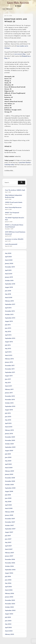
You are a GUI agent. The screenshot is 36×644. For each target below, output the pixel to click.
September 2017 (10, 304)
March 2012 (9, 355)
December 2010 (10, 396)
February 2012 (9, 359)
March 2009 (9, 468)
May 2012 (8, 349)
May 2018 (8, 294)
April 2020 (8, 257)
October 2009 (9, 444)
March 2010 (9, 427)
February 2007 (9, 553)
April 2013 (8, 335)
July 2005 (8, 617)
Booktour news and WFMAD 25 (16, 20)
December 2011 (10, 366)
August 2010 (9, 410)
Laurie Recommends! (11, 244)
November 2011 (10, 369)
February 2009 (10, 471)
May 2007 (8, 542)
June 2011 (8, 379)
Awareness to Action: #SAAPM (14, 239)
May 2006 (8, 583)
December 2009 (10, 437)
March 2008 (9, 508)
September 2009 (10, 447)
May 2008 (8, 502)
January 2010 (9, 434)
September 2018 (10, 284)
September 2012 (10, 338)
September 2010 (10, 406)
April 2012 (8, 352)
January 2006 (9, 597)
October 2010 (9, 403)
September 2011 (10, 372)
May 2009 (8, 461)
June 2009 (8, 457)
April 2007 (8, 546)
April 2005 (8, 628)
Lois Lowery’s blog (20, 54)
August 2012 (9, 342)
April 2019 (8, 270)
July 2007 (8, 536)
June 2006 (8, 580)
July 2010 (8, 413)
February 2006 (10, 593)
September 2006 (10, 570)
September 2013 (10, 318)
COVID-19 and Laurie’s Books (14, 202)
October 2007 (9, 525)
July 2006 (8, 576)
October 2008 (9, 485)
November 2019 (10, 267)
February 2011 (9, 389)
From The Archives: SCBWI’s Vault (15, 190)
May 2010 (8, 420)
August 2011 (9, 376)
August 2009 (9, 451)
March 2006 (9, 590)
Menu (18, 6)
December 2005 (10, 600)
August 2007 (9, 532)
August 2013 (9, 321)
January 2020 (9, 264)
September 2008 (10, 488)
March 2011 (9, 386)
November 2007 (10, 522)
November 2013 (10, 311)
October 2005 (9, 607)
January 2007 (9, 556)
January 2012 (9, 362)
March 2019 (9, 274)
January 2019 (9, 277)
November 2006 (10, 563)
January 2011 (9, 393)
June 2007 (8, 539)
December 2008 (10, 478)
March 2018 (9, 298)
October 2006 (9, 566)
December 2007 (10, 519)
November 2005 (10, 604)
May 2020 (8, 253)
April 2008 (8, 505)
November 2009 (10, 440)
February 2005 (10, 634)
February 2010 (9, 430)
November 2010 (10, 400)
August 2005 (9, 614)
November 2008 (10, 481)
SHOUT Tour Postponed (12, 213)
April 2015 (8, 308)
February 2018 (9, 301)
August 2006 (9, 573)
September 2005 (10, 610)
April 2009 (8, 464)
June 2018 (8, 291)
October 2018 (9, 281)
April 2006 (8, 587)
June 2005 (8, 621)
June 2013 (8, 328)
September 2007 (10, 529)
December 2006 (10, 559)
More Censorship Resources (13, 207)
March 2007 (9, 549)
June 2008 (8, 498)
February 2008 (9, 512)
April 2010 (8, 423)
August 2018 (9, 287)
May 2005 (8, 624)
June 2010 (8, 417)
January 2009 (9, 474)
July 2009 (8, 454)
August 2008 (9, 491)
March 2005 (9, 631)
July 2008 (8, 495)
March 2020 (9, 260)
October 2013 (9, 315)
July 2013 (8, 325)
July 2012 (8, 345)
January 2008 (9, 515)
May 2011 (8, 383)
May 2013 (8, 332)
